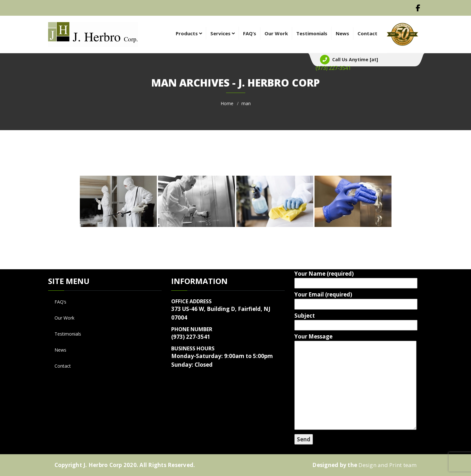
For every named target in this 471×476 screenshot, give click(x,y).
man (246, 103)
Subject (351, 320)
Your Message (351, 382)
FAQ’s (250, 33)
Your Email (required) (351, 299)
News (342, 33)
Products (189, 33)
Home (227, 103)
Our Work (276, 33)
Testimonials (312, 33)
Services (223, 33)
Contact (367, 33)
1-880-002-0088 (333, 68)
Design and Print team (387, 465)
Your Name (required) (351, 278)
